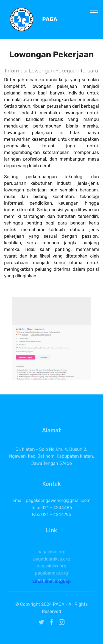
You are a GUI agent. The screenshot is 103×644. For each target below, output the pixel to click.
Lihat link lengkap (51, 584)
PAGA (50, 19)
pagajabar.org (52, 565)
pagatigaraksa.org (52, 572)
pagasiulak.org (52, 579)
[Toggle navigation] (94, 10)
